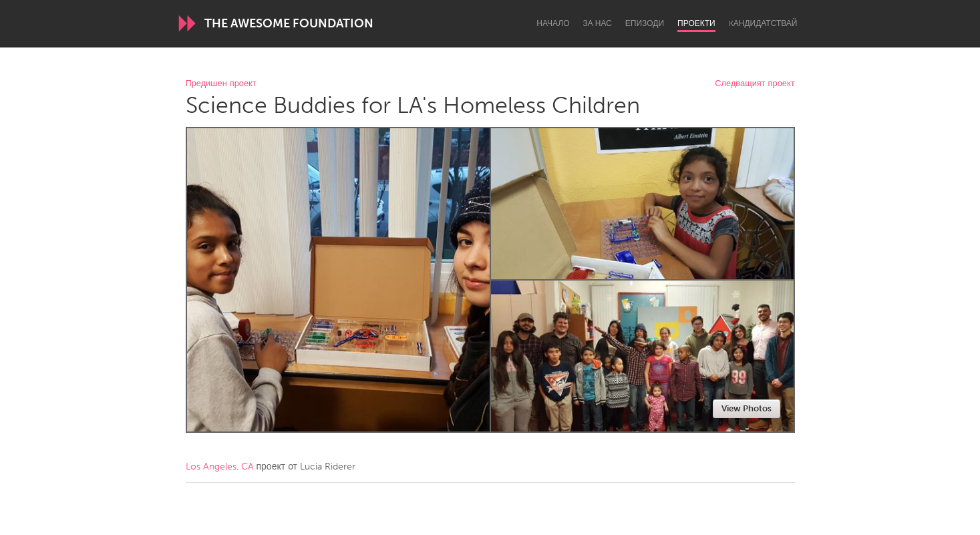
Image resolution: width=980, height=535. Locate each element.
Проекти (696, 23)
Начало (553, 23)
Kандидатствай (763, 23)
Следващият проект (755, 84)
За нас (598, 23)
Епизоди (645, 23)
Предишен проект (221, 84)
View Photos (747, 408)
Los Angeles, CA (220, 467)
